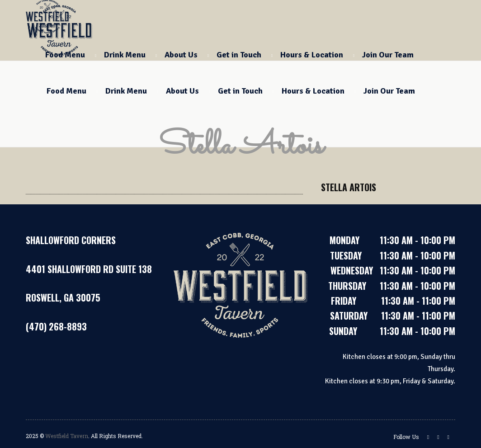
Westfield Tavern (67, 436)
